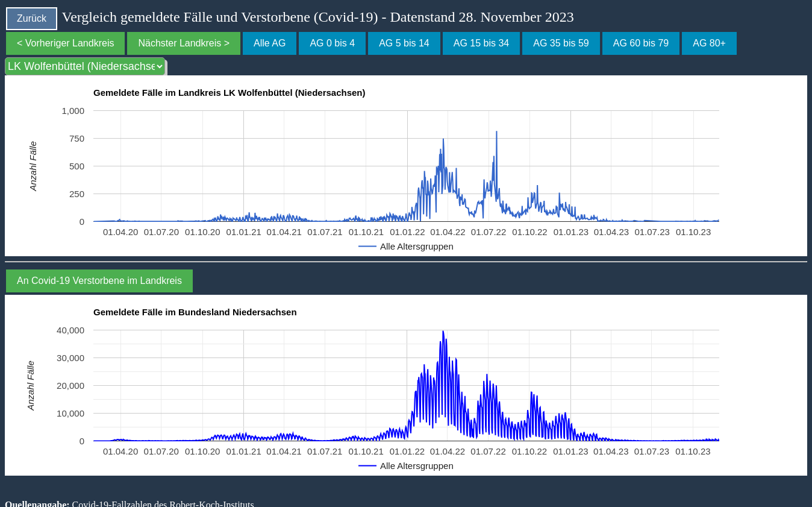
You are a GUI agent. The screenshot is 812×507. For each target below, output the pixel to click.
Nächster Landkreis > (184, 43)
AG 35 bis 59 (561, 43)
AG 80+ (709, 43)
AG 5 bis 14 (404, 43)
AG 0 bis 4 (332, 43)
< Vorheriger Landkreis (65, 43)
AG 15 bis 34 (482, 43)
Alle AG (270, 43)
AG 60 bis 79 (641, 43)
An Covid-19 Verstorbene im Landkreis (99, 281)
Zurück (32, 18)
